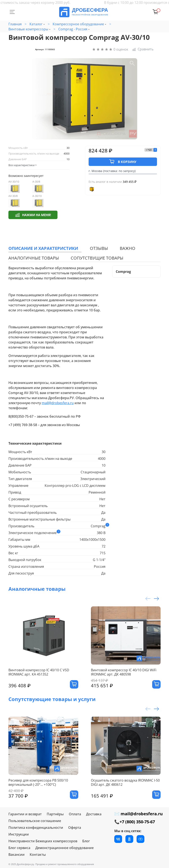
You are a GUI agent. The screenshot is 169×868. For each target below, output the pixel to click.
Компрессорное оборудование (78, 24)
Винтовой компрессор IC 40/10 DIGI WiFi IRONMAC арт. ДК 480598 (124, 672)
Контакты (38, 855)
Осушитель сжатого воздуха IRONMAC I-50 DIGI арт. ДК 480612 (125, 782)
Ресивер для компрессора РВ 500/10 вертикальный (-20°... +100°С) (38, 782)
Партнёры (55, 814)
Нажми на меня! (33, 215)
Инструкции (19, 834)
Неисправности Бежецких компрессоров (43, 841)
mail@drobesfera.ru (58, 403)
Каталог (36, 24)
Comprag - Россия (73, 29)
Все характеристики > (23, 165)
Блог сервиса (19, 848)
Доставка (94, 814)
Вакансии (17, 855)
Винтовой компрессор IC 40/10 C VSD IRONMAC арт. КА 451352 (39, 672)
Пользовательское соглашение (35, 821)
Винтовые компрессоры (28, 29)
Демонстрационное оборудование (65, 848)
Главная (15, 24)
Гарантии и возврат (25, 814)
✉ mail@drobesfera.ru (138, 814)
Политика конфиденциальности (36, 828)
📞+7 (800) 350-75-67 (135, 822)
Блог (86, 841)
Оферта (75, 828)
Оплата (75, 814)
